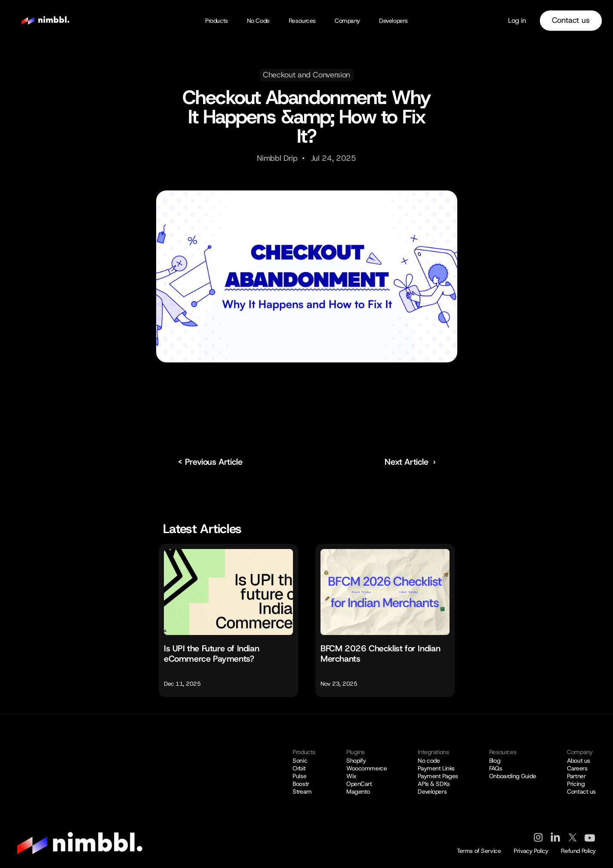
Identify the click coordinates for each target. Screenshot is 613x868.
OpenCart (359, 784)
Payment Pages (438, 776)
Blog (495, 761)
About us (579, 761)
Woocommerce (367, 768)
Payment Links (436, 768)
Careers (577, 768)
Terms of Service (479, 851)
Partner (576, 776)
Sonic (300, 761)
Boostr (301, 784)
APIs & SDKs (434, 784)
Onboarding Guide (513, 776)
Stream (302, 791)
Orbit (299, 768)
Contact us (581, 791)
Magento (358, 791)
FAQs (496, 768)
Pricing (576, 784)
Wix (351, 776)
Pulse (299, 776)
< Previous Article (210, 462)
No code (429, 761)
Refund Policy (578, 851)
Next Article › (410, 462)
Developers (432, 791)
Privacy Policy (531, 851)
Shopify (356, 761)
